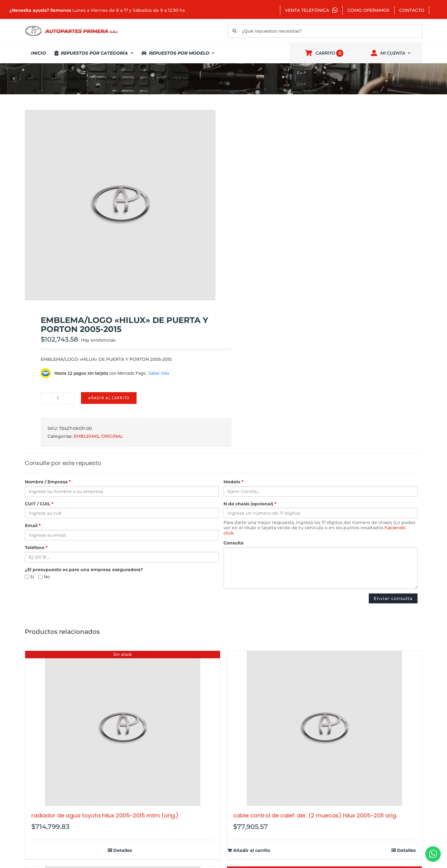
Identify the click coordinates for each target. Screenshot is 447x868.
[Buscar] (235, 31)
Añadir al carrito (109, 398)
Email (33, 526)
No (44, 577)
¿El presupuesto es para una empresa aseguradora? (84, 570)
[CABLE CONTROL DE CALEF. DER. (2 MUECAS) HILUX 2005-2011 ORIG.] (324, 728)
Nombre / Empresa (48, 482)
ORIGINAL (112, 436)
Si (29, 577)
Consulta (234, 543)
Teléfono (36, 548)
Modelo (233, 482)
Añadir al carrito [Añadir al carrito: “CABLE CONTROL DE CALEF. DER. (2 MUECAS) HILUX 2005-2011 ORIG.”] (252, 850)
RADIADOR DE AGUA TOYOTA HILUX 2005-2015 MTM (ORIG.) (105, 815)
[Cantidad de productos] (58, 398)
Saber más (159, 373)
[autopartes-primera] (71, 26)
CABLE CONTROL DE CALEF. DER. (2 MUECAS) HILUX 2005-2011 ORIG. (315, 815)
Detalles (123, 850)
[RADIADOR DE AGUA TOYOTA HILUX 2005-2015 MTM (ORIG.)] (123, 728)
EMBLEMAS (86, 436)
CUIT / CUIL (39, 504)
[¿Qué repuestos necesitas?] (325, 31)
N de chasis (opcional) (250, 504)
